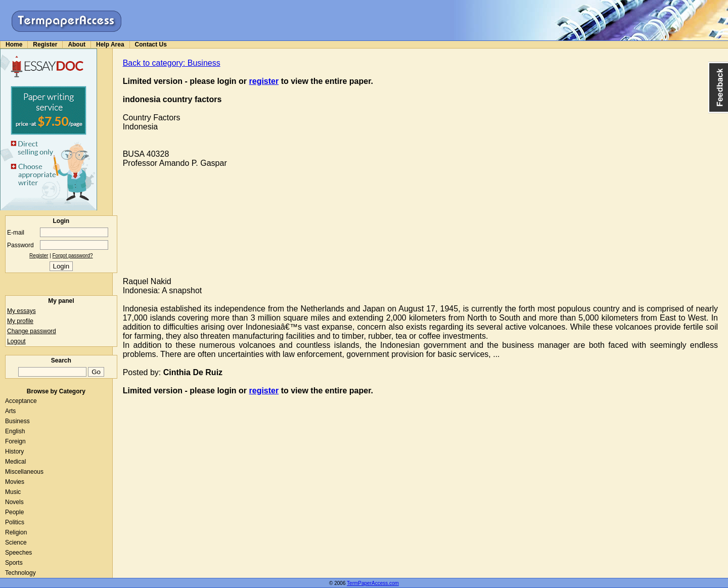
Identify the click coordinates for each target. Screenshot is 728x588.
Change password (32, 331)
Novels (14, 502)
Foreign (15, 441)
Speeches (18, 553)
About (77, 44)
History (14, 451)
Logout (16, 341)
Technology (20, 573)
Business (17, 421)
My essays (21, 311)
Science (16, 542)
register (264, 81)
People (14, 512)
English (15, 431)
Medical (15, 462)
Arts (10, 411)
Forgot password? (73, 256)
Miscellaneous (24, 472)
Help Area (110, 44)
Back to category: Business (172, 63)
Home (14, 44)
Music (13, 492)
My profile (20, 321)
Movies (15, 482)
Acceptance (21, 401)
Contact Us (151, 44)
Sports (14, 563)
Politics (15, 522)
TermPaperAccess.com (373, 583)
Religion (16, 532)
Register (45, 44)
